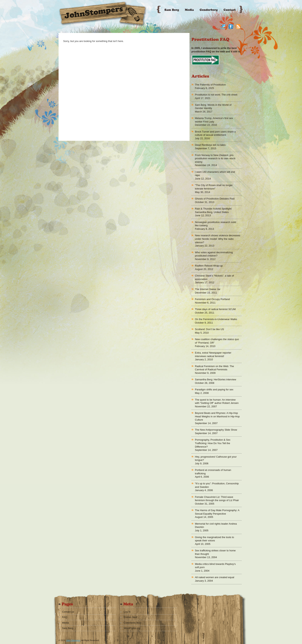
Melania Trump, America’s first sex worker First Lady (214, 120)
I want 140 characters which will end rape (215, 174)
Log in (127, 612)
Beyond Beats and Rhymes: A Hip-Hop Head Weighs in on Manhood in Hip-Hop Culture (217, 416)
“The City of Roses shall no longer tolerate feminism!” (214, 187)
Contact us (68, 612)
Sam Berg (68, 628)
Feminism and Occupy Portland (212, 299)
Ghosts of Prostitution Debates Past (215, 199)
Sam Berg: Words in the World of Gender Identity (213, 107)
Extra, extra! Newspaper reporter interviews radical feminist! (213, 354)
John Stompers (73, 640)
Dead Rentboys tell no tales (210, 145)
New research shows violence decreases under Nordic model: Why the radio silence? (218, 239)
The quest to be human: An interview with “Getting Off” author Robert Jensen (217, 401)
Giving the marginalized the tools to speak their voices (214, 539)
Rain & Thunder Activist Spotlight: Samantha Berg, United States (213, 210)
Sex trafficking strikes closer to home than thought (215, 552)
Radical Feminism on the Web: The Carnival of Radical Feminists (214, 368)
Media (65, 623)
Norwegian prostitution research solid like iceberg (216, 224)
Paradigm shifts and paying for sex (214, 390)
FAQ (65, 617)
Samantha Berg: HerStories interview (216, 379)
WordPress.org (132, 628)
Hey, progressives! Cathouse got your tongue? (216, 458)
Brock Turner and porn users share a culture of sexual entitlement (215, 133)
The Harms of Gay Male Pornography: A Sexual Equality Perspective (217, 512)
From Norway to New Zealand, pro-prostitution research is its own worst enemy (215, 158)
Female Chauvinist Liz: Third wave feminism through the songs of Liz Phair (217, 499)
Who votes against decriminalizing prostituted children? (214, 254)
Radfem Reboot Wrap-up (209, 266)
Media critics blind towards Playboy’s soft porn (215, 566)
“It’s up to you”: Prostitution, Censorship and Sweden (217, 485)
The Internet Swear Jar (208, 289)
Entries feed (130, 617)
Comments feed (133, 623)
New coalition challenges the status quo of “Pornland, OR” (217, 341)
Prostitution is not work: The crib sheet (216, 95)
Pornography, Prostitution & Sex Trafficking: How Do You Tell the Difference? (213, 443)
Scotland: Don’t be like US (209, 329)
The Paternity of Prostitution (210, 85)
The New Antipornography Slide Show (216, 430)
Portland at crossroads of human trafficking (213, 472)
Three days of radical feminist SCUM (215, 309)
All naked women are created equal (215, 577)
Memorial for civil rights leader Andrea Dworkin (216, 525)
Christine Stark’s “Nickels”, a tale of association (214, 277)
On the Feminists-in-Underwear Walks (216, 319)
